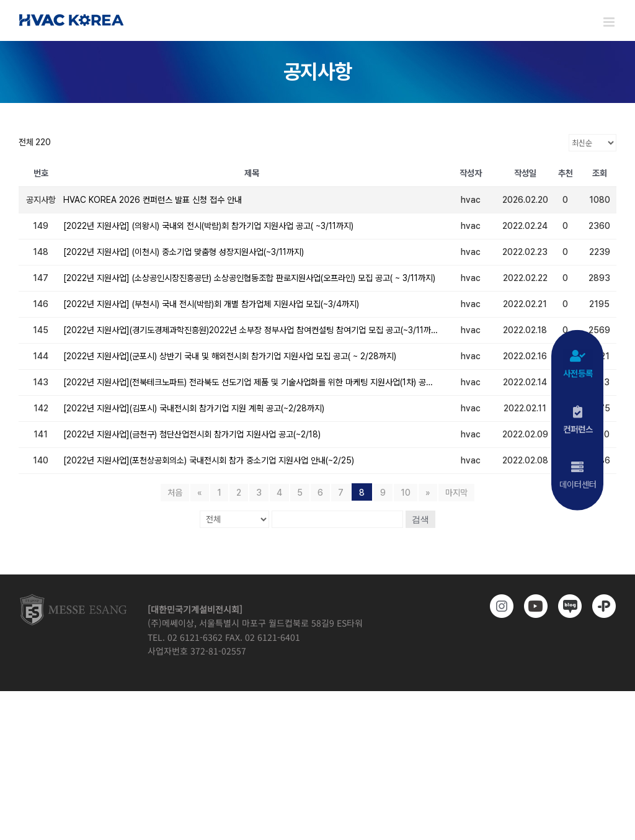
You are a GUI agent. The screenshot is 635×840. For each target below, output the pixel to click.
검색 (420, 519)
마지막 (456, 493)
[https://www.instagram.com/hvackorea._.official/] (500, 606)
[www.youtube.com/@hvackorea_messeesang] (534, 606)
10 (406, 493)
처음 (175, 493)
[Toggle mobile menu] (610, 22)
